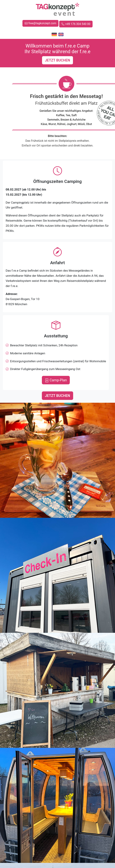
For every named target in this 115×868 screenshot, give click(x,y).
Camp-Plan (56, 380)
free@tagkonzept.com (40, 23)
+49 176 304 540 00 (76, 24)
